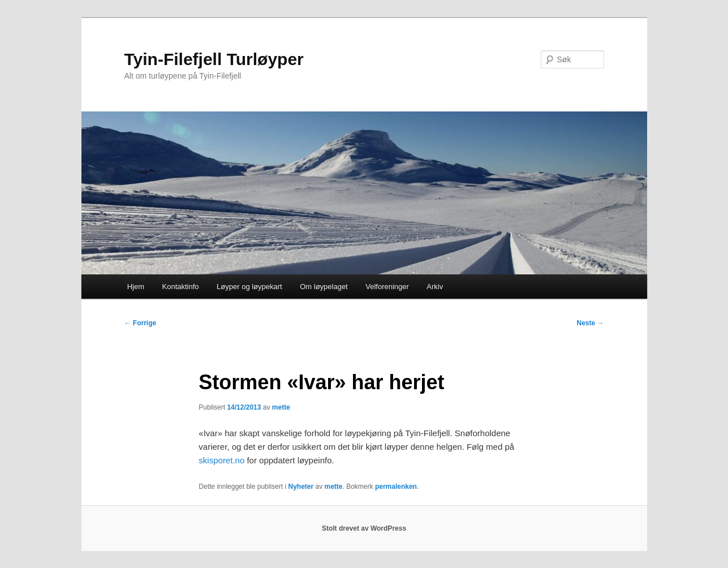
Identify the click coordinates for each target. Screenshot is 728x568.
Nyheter (301, 487)
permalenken (396, 487)
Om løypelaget (324, 287)
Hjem (136, 287)
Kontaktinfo (181, 287)
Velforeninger (387, 287)
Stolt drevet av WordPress (364, 528)
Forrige (141, 323)
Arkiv (435, 287)
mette (281, 407)
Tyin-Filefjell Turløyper (214, 59)
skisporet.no (221, 460)
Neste (590, 323)
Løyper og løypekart (249, 287)
